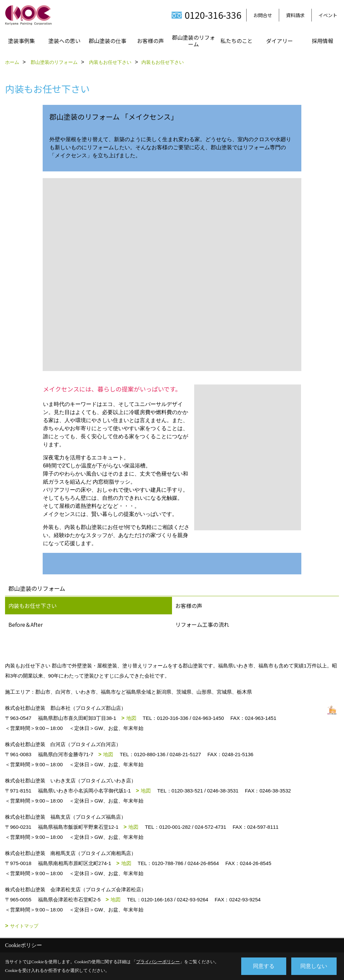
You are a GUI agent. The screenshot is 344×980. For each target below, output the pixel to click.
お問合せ (263, 15)
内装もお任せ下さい (33, 606)
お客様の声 (150, 41)
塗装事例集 (21, 41)
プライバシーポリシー (158, 962)
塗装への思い (64, 41)
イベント (328, 15)
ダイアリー (279, 41)
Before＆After (26, 624)
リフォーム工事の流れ (202, 624)
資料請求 (295, 15)
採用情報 (322, 41)
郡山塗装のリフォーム (193, 41)
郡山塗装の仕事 (107, 41)
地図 (131, 718)
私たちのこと (236, 41)
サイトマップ (24, 926)
